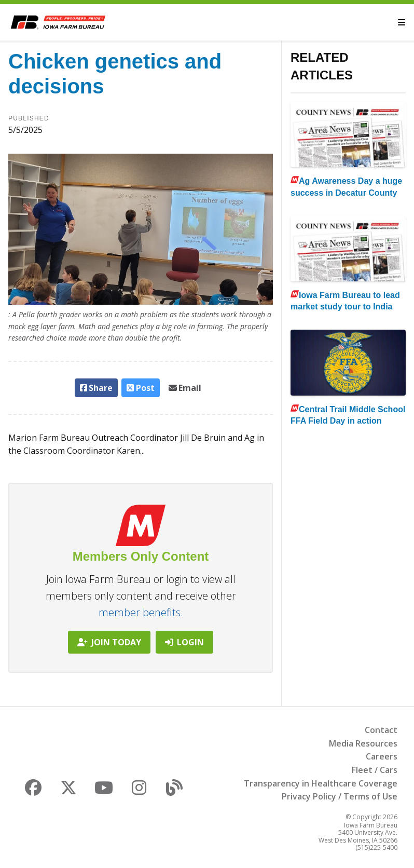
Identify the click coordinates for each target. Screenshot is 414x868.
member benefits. (141, 612)
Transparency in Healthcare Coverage (321, 783)
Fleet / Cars (375, 770)
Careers (382, 756)
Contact (381, 730)
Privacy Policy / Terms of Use (340, 796)
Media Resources (363, 743)
